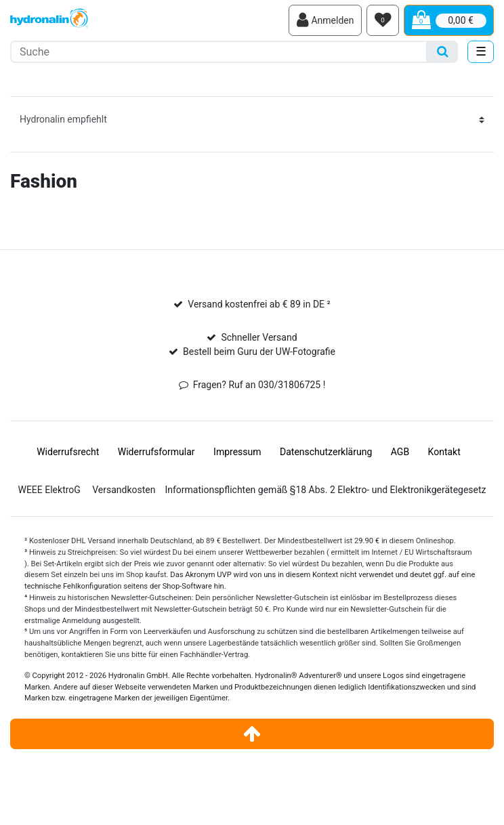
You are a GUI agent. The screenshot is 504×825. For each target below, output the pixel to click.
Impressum (237, 452)
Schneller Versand (259, 337)
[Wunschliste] (383, 20)
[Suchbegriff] (219, 52)
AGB (400, 452)
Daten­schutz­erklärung (326, 452)
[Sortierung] (252, 120)
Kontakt (444, 452)
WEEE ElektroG (49, 490)
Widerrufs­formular (156, 452)
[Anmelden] (325, 20)
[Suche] (443, 52)
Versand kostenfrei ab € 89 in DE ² (259, 304)
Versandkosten (124, 490)
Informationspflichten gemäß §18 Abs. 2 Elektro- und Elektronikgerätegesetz (325, 490)
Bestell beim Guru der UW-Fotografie (259, 352)
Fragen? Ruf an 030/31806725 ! (259, 385)
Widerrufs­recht (68, 452)
